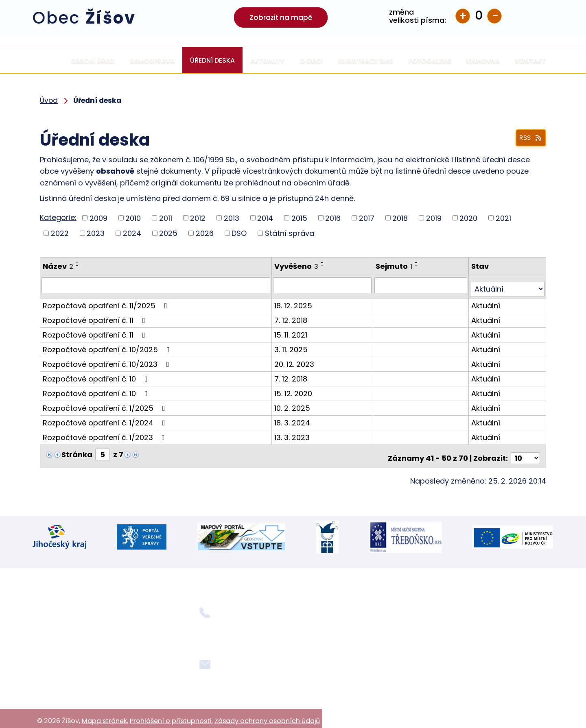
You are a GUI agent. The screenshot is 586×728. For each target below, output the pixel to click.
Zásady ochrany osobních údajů (267, 706)
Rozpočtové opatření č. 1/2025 (106, 404)
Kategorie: (58, 217)
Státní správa (290, 233)
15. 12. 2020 (294, 389)
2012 (198, 218)
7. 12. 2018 (292, 316)
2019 (434, 218)
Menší (494, 16)
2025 (168, 233)
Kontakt (530, 60)
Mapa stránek (104, 706)
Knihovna (483, 60)
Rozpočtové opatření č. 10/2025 (108, 345)
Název (58, 266)
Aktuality (267, 60)
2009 (98, 218)
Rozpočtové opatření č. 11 (96, 316)
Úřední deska (212, 60)
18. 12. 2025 (294, 302)
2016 (333, 218)
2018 (400, 218)
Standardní (479, 16)
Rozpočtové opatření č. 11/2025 (107, 302)
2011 (166, 218)
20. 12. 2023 (295, 360)
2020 (468, 218)
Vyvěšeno (297, 266)
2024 (132, 233)
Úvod (48, 60)
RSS (528, 139)
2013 (232, 218)
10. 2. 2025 (293, 404)
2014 (265, 218)
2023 (96, 233)
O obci (311, 60)
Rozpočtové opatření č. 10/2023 (108, 360)
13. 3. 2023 (293, 433)
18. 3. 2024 (293, 419)
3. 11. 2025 (292, 345)
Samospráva (152, 60)
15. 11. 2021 (292, 331)
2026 (205, 233)
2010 (133, 218)
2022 (60, 233)
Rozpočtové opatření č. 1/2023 (105, 433)
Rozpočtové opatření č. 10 (97, 375)
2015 (299, 218)
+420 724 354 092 (228, 620)
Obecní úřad (93, 60)
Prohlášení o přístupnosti (171, 706)
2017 (367, 218)
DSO (239, 233)
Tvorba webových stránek (121, 716)
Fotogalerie (430, 60)
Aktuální (487, 302)
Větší (463, 16)
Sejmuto (395, 266)
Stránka (77, 450)
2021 (503, 218)
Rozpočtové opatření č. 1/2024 (106, 419)
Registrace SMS (366, 60)
